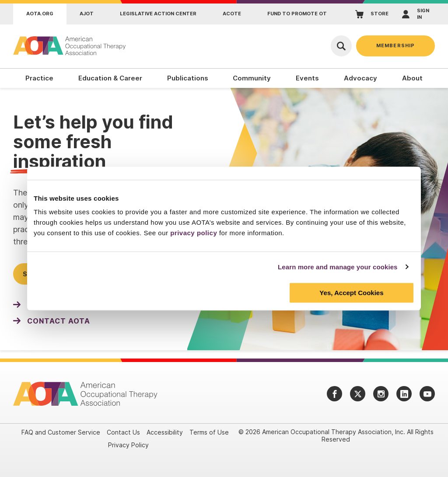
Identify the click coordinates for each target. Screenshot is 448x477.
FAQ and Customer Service (61, 432)
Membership (395, 45)
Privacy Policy (128, 445)
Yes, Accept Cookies (351, 293)
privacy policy (194, 233)
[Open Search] (341, 46)
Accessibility (165, 432)
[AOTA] (70, 46)
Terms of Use (209, 432)
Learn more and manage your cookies (338, 267)
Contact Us (123, 432)
